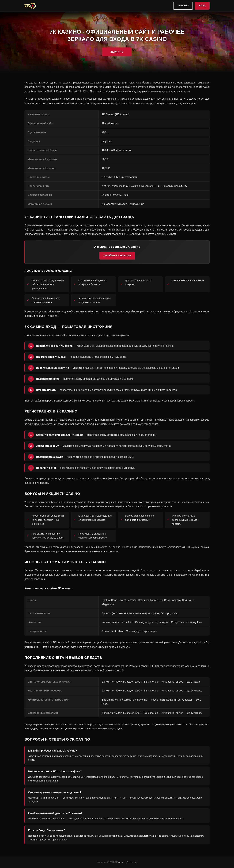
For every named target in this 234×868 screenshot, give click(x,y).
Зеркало (183, 6)
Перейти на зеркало (117, 256)
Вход (202, 6)
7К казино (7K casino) (126, 862)
